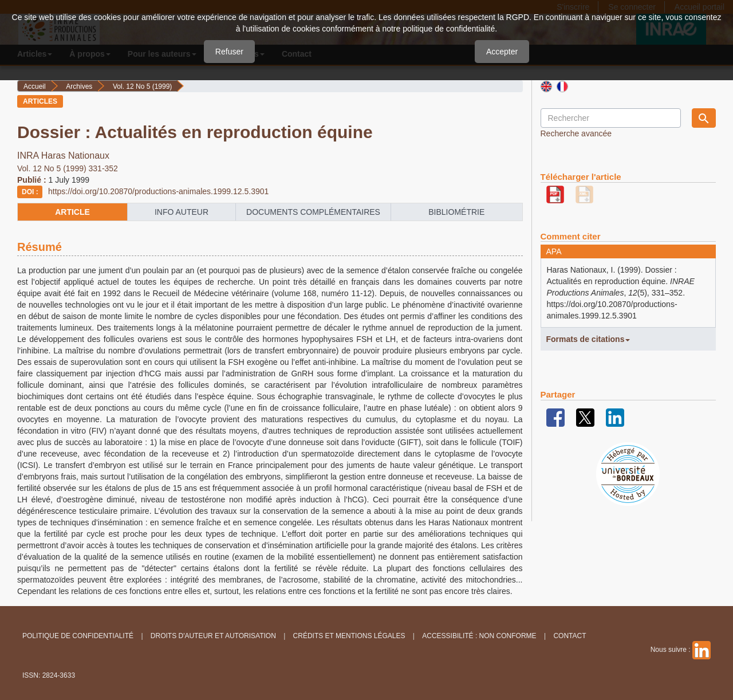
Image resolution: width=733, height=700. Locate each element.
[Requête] (611, 118)
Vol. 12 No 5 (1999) (142, 86)
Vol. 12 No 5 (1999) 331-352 (68, 168)
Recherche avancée (576, 133)
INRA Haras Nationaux (63, 156)
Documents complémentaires (313, 212)
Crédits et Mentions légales (349, 636)
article (72, 212)
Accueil (35, 86)
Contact (570, 636)
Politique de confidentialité (78, 636)
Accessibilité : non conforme (479, 636)
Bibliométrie (456, 212)
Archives (79, 86)
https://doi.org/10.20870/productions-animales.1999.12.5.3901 (158, 191)
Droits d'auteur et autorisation (213, 636)
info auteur (182, 212)
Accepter (502, 52)
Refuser (229, 52)
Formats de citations (588, 339)
